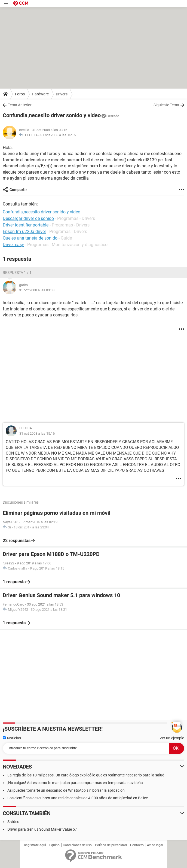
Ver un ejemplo (172, 738)
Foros (20, 94)
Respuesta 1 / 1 (17, 273)
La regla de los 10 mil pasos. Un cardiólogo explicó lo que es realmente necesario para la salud (86, 775)
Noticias (12, 738)
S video (13, 822)
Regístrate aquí (35, 845)
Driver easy (13, 245)
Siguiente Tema (166, 105)
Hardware (40, 94)
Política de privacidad (111, 845)
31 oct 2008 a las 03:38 (37, 290)
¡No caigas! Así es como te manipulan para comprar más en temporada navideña (75, 783)
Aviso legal (155, 845)
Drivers (62, 94)
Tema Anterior (20, 105)
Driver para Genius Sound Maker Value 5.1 (43, 829)
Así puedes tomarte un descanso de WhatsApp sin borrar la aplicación (66, 790)
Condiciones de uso (77, 845)
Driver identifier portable (26, 225)
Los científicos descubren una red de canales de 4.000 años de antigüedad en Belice (78, 798)
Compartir (18, 190)
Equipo (54, 845)
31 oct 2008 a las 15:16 (58, 135)
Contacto (137, 845)
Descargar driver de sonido (28, 218)
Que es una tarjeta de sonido (30, 238)
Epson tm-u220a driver (24, 232)
